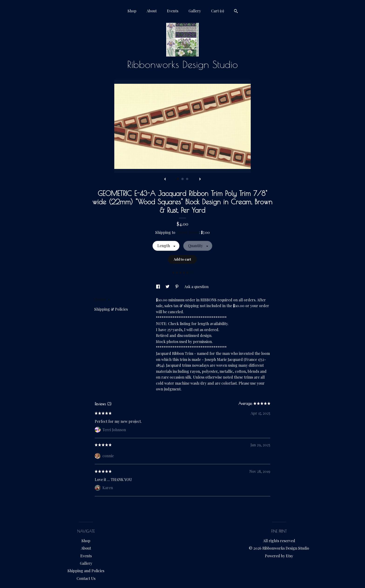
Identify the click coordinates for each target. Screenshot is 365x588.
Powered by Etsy (279, 556)
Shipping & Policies (111, 309)
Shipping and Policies (86, 571)
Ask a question (196, 287)
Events (173, 11)
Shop (132, 11)
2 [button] (182, 179)
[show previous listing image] (165, 179)
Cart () (218, 11)
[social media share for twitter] (168, 287)
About (152, 11)
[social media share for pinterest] (177, 287)
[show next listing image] (200, 179)
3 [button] (187, 179)
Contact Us (86, 578)
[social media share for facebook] (159, 287)
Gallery (195, 11)
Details (102, 299)
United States (188, 232)
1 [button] (178, 179)
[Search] (236, 12)
